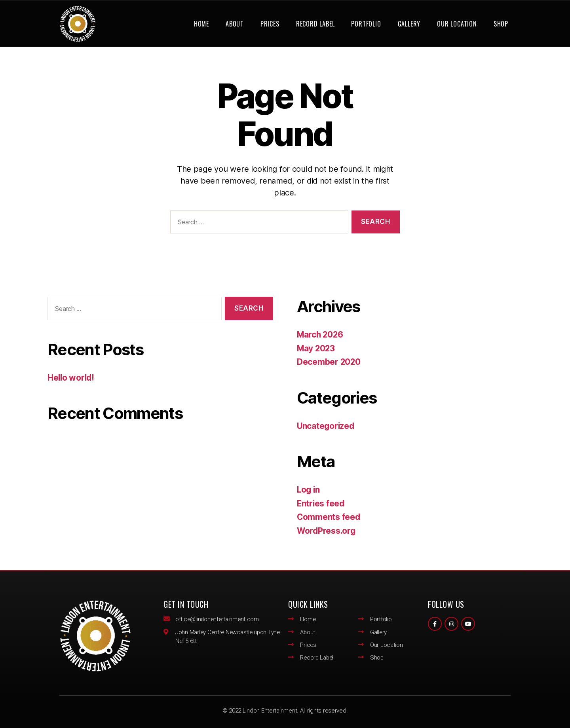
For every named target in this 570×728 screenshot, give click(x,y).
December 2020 (329, 362)
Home (201, 24)
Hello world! (72, 378)
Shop (501, 24)
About (235, 24)
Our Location (457, 24)
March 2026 (321, 335)
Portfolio (366, 24)
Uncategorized (326, 426)
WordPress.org (327, 531)
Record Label (315, 24)
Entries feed (321, 503)
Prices (270, 24)
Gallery (409, 24)
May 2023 (316, 348)
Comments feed (329, 517)
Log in (309, 490)
